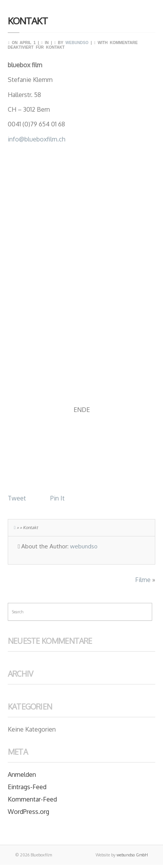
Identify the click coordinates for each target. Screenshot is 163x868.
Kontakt (28, 21)
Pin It (57, 498)
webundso (77, 43)
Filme (143, 580)
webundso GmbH (132, 855)
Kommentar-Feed (32, 799)
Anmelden (22, 774)
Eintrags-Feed (27, 787)
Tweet (17, 498)
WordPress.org (28, 812)
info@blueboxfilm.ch (37, 139)
